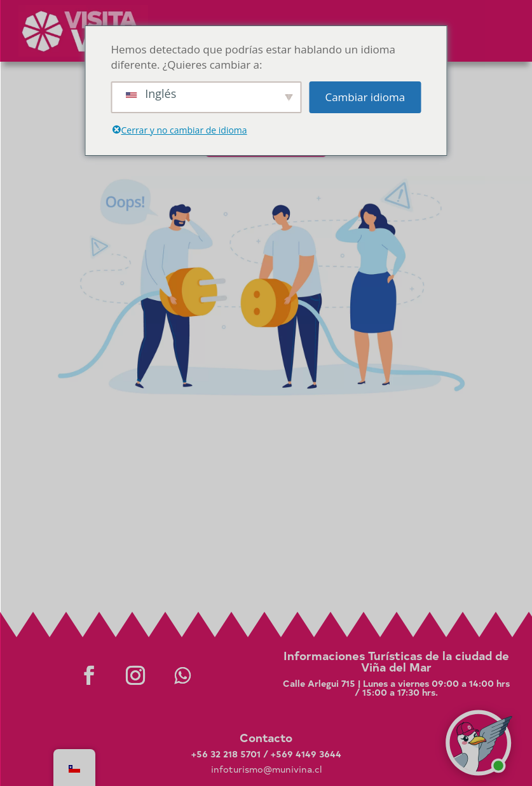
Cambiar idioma (365, 97)
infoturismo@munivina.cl (266, 769)
